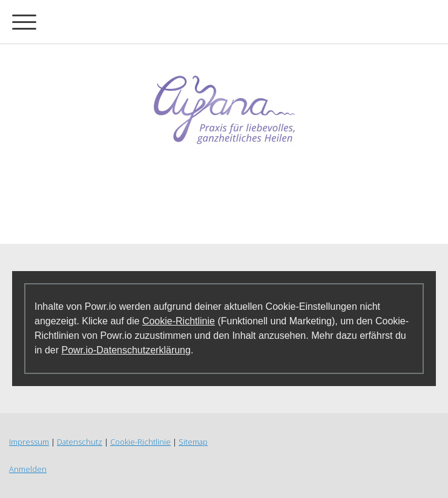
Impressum (29, 442)
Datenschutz (80, 442)
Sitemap (193, 442)
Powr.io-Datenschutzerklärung (126, 350)
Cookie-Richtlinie (179, 321)
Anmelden (28, 469)
